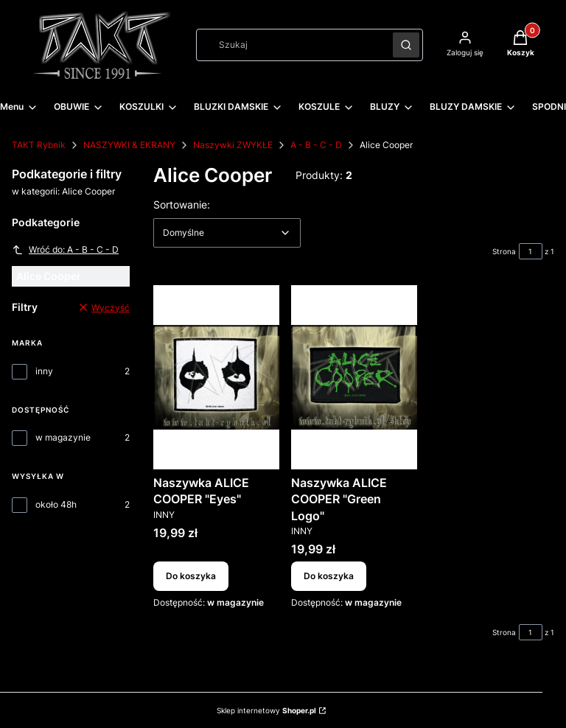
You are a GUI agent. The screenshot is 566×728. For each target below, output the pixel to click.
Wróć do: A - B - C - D (65, 250)
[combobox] (290, 45)
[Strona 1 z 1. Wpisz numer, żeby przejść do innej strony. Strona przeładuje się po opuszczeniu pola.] (531, 251)
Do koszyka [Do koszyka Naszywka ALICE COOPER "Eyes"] (191, 577)
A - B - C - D (316, 145)
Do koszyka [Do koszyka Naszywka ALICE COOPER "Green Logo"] (329, 577)
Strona (504, 251)
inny (44, 371)
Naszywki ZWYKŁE (233, 145)
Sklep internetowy (266, 710)
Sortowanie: (182, 204)
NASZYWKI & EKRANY (129, 145)
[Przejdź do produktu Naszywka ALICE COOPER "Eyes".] (216, 377)
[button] (406, 45)
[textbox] (227, 233)
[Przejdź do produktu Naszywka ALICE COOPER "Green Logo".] (354, 377)
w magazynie (63, 437)
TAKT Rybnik (39, 145)
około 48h (56, 504)
